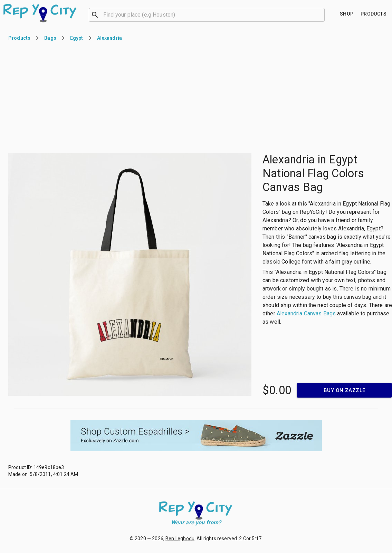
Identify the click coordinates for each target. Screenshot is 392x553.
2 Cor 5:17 (250, 538)
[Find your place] (347, 14)
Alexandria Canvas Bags (306, 313)
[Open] (322, 15)
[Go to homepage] (40, 13)
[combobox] (207, 14)
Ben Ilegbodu (180, 538)
